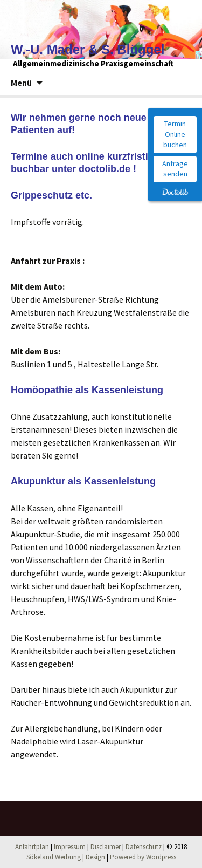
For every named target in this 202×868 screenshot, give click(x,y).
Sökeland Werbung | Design (66, 857)
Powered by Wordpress (143, 857)
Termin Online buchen (175, 134)
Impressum (70, 847)
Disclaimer (106, 847)
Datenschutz (144, 847)
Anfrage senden (175, 169)
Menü (21, 83)
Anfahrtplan (32, 847)
